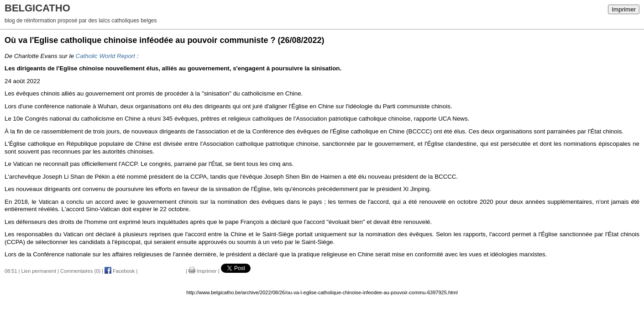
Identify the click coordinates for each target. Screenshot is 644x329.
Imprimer (624, 9)
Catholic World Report (105, 56)
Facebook (120, 271)
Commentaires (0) (80, 271)
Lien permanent (39, 271)
